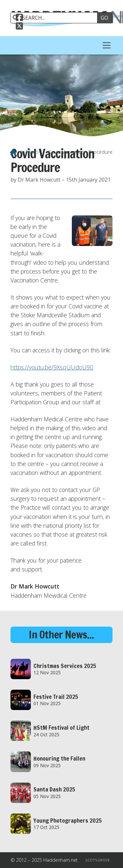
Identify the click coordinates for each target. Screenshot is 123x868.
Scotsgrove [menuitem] (98, 860)
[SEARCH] (56, 18)
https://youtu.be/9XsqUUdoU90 (52, 367)
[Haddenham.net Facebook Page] (19, 17)
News (32, 152)
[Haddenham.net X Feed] (19, 25)
